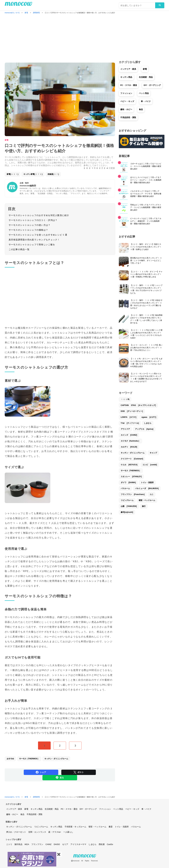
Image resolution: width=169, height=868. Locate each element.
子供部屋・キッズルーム (75, 827)
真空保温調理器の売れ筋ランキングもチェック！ (34, 240)
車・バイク (146, 101)
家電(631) (13, 174)
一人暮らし (68, 832)
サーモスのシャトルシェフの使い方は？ (30, 225)
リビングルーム (127, 500)
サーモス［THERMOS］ (29, 759)
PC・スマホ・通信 (129, 85)
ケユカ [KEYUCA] (129, 465)
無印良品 (18, 844)
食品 (141, 109)
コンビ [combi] (150, 465)
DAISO (57, 844)
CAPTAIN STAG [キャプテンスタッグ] (138, 405)
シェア (41, 772)
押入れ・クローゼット (16, 832)
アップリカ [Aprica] (144, 429)
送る (60, 778)
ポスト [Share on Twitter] (79, 772)
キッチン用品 (126, 77)
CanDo (110, 844)
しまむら (148, 423)
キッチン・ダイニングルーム (56, 759)
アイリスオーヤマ (78, 844)
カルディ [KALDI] (129, 447)
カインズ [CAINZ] (129, 435)
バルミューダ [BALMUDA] (147, 488)
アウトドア (125, 429)
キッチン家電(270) (33, 174)
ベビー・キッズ (127, 101)
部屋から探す (12, 822)
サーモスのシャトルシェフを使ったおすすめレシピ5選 (38, 235)
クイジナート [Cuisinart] (132, 459)
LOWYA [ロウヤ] (129, 417)
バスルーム (125, 488)
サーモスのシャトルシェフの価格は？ (28, 230)
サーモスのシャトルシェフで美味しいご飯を (32, 245)
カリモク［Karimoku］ (130, 441)
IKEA (27, 844)
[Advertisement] (84, 37)
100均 (125, 399)
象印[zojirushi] (127, 512)
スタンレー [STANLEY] (131, 477)
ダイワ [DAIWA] (128, 482)
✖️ (59, 854)
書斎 (111, 827)
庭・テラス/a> (55, 832)
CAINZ (48, 844)
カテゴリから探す (14, 804)
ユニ (152, 494)
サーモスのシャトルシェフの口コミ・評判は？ (33, 220)
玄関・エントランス (37, 832)
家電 (7, 140)
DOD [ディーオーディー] (132, 411)
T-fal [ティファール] (130, 423)
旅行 (144, 506)
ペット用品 (144, 93)
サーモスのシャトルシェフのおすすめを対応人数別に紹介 (39, 215)
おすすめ (10, 759)
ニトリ (9, 844)
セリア (65, 844)
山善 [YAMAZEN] (129, 506)
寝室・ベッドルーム (147, 500)
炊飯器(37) (53, 174)
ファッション (126, 93)
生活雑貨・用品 (146, 77)
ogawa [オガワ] (149, 417)
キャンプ (153, 453)
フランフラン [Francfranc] (133, 494)
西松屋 (102, 844)
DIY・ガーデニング (152, 85)
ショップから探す (14, 839)
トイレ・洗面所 (147, 482)
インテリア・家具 (128, 69)
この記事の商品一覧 (19, 249)
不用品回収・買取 (128, 117)
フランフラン (37, 844)
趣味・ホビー (126, 109)
